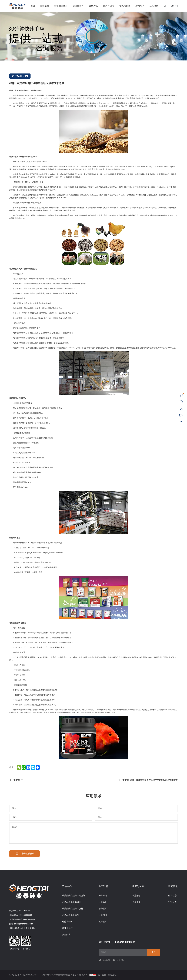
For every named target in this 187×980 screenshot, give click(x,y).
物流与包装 (125, 6)
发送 (154, 952)
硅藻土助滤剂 (61, 6)
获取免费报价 (24, 854)
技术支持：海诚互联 (107, 975)
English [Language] (174, 6)
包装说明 (136, 902)
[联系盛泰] (181, 402)
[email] (124, 952)
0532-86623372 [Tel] (26, 911)
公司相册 (103, 915)
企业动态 (172, 896)
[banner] (94, 36)
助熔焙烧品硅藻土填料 (73, 909)
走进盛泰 (45, 6)
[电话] (136, 817)
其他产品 (93, 6)
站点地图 (104, 960)
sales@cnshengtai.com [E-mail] (23, 924)
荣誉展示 (103, 909)
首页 (33, 6)
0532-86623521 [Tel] (26, 915)
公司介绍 (103, 896)
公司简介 (103, 902)
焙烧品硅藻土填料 (71, 915)
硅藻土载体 (67, 922)
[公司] (51, 817)
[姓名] (51, 808)
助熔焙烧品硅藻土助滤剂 (74, 896)
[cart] (181, 395)
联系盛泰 (154, 6)
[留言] (94, 833)
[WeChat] (181, 415)
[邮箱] (136, 808)
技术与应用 (108, 6)
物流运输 (136, 896)
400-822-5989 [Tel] (29, 919)
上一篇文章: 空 (16, 780)
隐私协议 (118, 960)
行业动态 (172, 902)
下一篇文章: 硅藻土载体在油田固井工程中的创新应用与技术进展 (148, 780)
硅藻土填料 (78, 6)
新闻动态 (140, 6)
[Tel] (181, 409)
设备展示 (103, 922)
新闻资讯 (173, 886)
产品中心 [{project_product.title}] (67, 886)
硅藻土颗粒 (67, 928)
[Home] (17, 6)
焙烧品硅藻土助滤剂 (72, 902)
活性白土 (66, 935)
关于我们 (103, 886)
